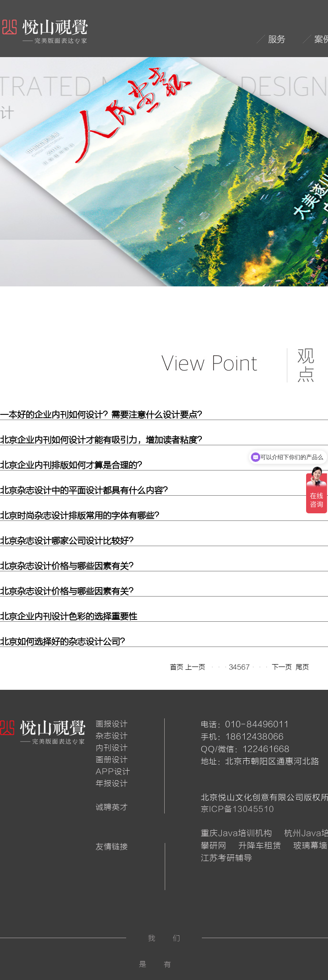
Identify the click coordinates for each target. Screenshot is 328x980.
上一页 (195, 667)
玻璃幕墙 (310, 846)
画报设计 (112, 724)
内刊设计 (112, 748)
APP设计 (113, 772)
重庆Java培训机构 (237, 833)
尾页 (302, 667)
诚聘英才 (112, 807)
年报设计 (112, 784)
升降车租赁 (260, 846)
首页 (177, 667)
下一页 (282, 667)
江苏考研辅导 (227, 858)
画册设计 (112, 760)
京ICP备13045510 (238, 809)
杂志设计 (112, 736)
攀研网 (214, 846)
